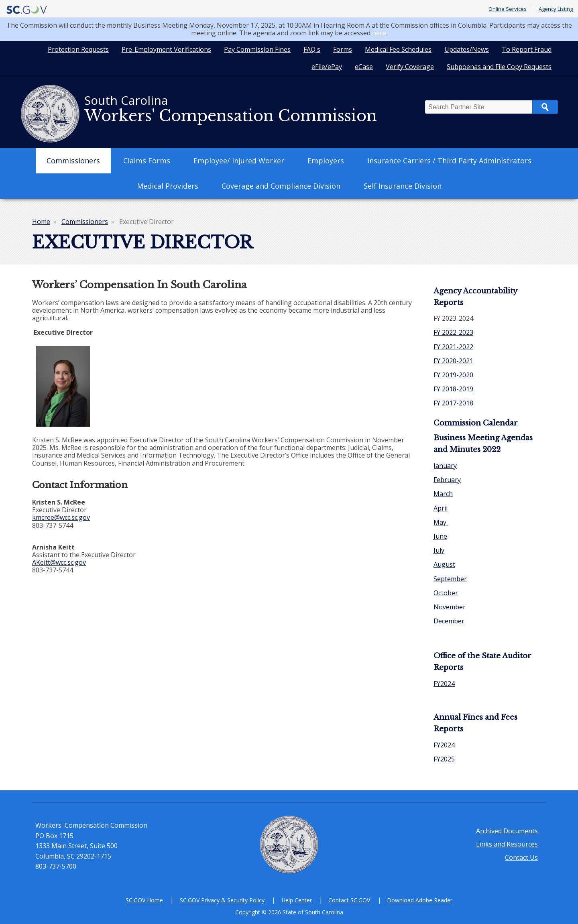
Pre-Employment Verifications (166, 49)
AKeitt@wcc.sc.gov (59, 562)
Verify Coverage (410, 67)
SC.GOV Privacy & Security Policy (222, 900)
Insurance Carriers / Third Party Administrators (449, 161)
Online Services (508, 9)
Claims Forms (147, 161)
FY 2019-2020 (453, 375)
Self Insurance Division (403, 186)
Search (545, 107)
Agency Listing (556, 9)
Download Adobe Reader (420, 900)
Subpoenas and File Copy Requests (499, 67)
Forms (343, 49)
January (445, 466)
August (444, 564)
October (446, 593)
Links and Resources (507, 844)
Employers (326, 161)
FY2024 (444, 684)
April (441, 508)
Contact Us (521, 857)
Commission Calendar (476, 423)
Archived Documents (507, 831)
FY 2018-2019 (453, 389)
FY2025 (444, 759)
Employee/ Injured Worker (239, 161)
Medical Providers (168, 186)
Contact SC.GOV (349, 900)
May (441, 522)
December (449, 621)
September (450, 579)
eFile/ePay (327, 67)
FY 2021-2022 (453, 347)
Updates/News (467, 49)
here (379, 33)
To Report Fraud (527, 49)
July (439, 550)
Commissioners (73, 161)
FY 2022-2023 (453, 332)
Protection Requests (78, 49)
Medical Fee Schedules (398, 49)
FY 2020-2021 (453, 361)
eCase (364, 67)
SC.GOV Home (144, 900)
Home (41, 222)
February (447, 480)
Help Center (297, 900)
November (450, 607)
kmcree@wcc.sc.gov (61, 517)
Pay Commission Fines (257, 49)
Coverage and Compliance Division (281, 186)
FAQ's (312, 49)
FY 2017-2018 (453, 403)
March (443, 494)
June (440, 536)
